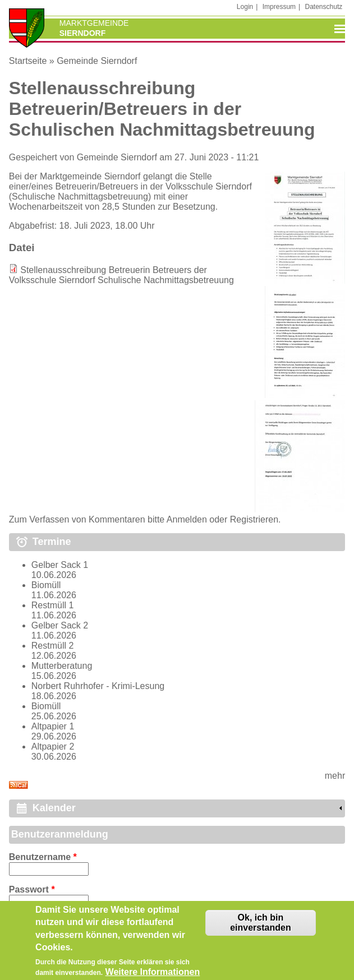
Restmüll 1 (53, 605)
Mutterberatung (62, 666)
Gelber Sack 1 (60, 565)
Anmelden (187, 519)
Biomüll (46, 585)
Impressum (279, 7)
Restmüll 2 (53, 646)
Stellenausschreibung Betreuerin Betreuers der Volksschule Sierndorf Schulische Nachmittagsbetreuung (121, 275)
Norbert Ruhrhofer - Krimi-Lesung (98, 686)
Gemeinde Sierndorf (97, 61)
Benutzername (43, 857)
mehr (335, 776)
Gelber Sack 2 (60, 625)
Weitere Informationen (153, 975)
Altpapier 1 (53, 726)
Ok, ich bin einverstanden (260, 925)
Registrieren (254, 519)
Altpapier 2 (53, 746)
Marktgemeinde (94, 23)
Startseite (28, 61)
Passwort (32, 889)
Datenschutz (324, 7)
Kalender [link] (54, 808)
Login (245, 7)
